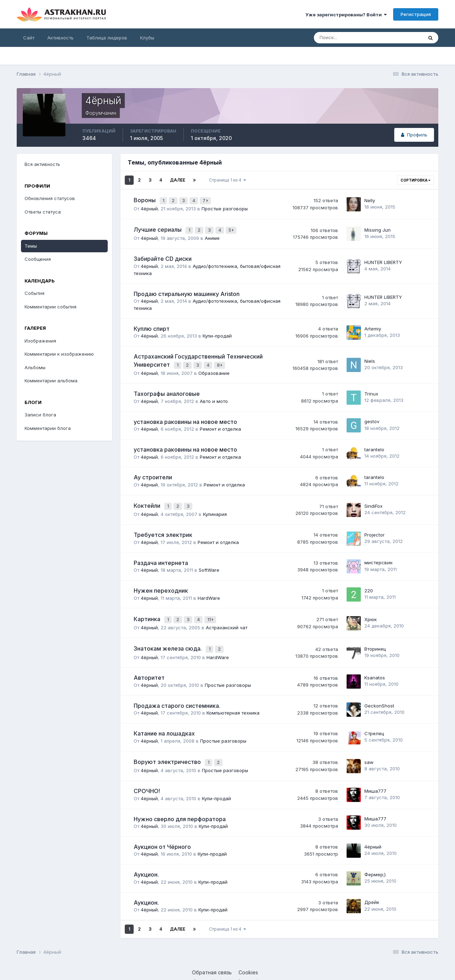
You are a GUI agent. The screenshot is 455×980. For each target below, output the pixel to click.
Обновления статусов (50, 198)
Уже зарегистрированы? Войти (346, 15)
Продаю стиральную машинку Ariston (187, 290)
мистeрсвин (378, 556)
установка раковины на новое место (185, 417)
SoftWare (209, 564)
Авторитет (149, 668)
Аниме (212, 235)
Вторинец (375, 640)
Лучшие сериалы (158, 227)
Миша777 (375, 779)
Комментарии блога (48, 428)
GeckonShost (379, 696)
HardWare (209, 591)
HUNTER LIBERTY (383, 259)
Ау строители (153, 472)
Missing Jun (378, 227)
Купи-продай (217, 333)
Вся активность (42, 164)
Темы (31, 246)
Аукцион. (146, 863)
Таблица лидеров (107, 38)
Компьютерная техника (233, 703)
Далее (178, 180)
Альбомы (35, 367)
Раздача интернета (161, 556)
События (34, 293)
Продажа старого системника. (177, 696)
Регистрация (416, 14)
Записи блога (40, 415)
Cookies (248, 961)
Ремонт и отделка (220, 424)
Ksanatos (375, 668)
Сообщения (38, 259)
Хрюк (371, 612)
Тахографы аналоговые (167, 389)
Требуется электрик (163, 528)
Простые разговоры (225, 207)
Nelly (370, 199)
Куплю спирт (152, 325)
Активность (60, 38)
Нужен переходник (161, 584)
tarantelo (374, 445)
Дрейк (372, 891)
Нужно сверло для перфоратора (180, 807)
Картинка (148, 612)
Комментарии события (50, 307)
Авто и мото (214, 396)
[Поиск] (345, 38)
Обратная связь (212, 961)
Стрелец (374, 723)
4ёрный (149, 207)
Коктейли (148, 500)
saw (369, 752)
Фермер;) (375, 863)
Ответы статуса (43, 212)
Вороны (145, 199)
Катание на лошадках (164, 723)
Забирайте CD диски (163, 255)
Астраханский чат (227, 619)
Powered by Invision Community (227, 970)
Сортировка (416, 180)
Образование (214, 368)
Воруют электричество (168, 752)
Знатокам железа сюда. (168, 640)
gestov (372, 416)
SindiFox (373, 500)
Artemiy (373, 325)
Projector (374, 528)
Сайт (29, 38)
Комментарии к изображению (59, 354)
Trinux (371, 389)
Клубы (147, 38)
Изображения (40, 341)
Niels (370, 357)
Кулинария (215, 508)
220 (369, 584)
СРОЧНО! (147, 780)
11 (211, 612)
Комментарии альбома (51, 381)
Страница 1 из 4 (227, 180)
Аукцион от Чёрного (162, 835)
